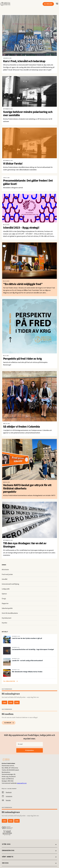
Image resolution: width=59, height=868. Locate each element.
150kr (11, 702)
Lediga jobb (6, 589)
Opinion (4, 594)
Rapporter (5, 603)
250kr (17, 702)
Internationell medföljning (10, 584)
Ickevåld (5, 579)
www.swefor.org (22, 783)
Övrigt (4, 599)
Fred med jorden (7, 574)
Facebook (7, 792)
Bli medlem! (48, 4)
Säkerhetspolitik (7, 608)
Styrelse (4, 623)
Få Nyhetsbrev (29, 750)
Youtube (6, 800)
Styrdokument (7, 618)
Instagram (7, 796)
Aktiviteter (5, 570)
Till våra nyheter (9, 681)
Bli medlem (8, 723)
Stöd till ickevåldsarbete (10, 613)
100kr (5, 702)
